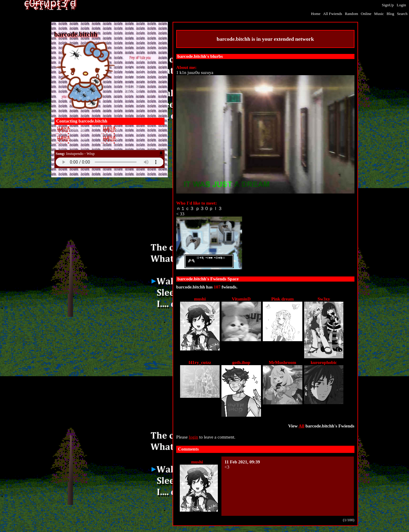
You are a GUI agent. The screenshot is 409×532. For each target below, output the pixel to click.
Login (401, 5)
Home (316, 14)
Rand (351, 14)
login (193, 437)
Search (402, 14)
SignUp (388, 5)
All (333, 14)
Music (379, 14)
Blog (390, 14)
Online (366, 14)
